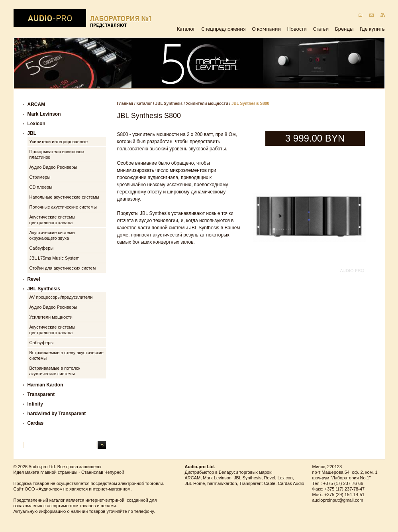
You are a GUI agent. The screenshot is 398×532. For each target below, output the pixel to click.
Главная (125, 103)
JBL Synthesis (169, 103)
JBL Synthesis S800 (250, 103)
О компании (267, 29)
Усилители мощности (207, 103)
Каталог (186, 29)
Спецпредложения (224, 29)
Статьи (321, 29)
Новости (297, 29)
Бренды (344, 29)
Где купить (373, 29)
